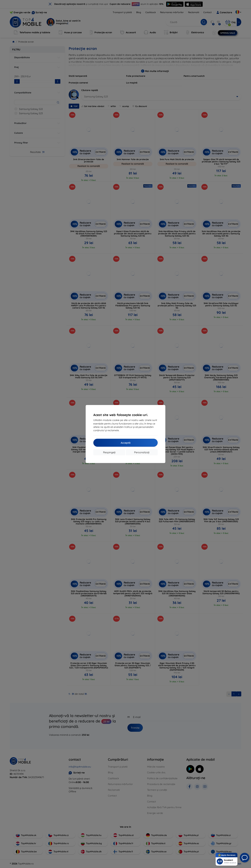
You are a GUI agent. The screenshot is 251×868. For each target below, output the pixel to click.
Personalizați (142, 452)
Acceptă (126, 443)
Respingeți (109, 452)
